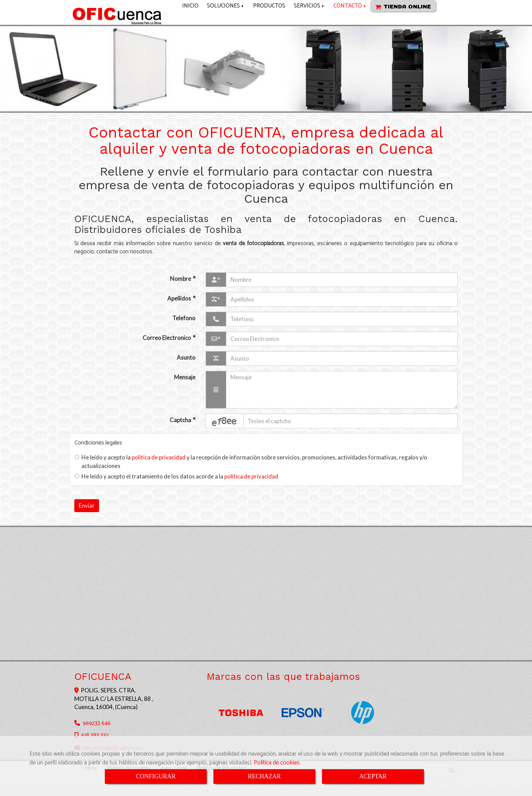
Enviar (87, 516)
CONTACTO (350, 18)
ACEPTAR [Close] (373, 776)
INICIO (190, 18)
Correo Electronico (167, 348)
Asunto (186, 368)
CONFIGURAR (156, 776)
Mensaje (185, 387)
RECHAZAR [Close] (264, 776)
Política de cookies (277, 763)
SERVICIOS (309, 18)
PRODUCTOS (269, 18)
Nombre (181, 289)
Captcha (181, 430)
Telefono (184, 328)
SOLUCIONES (226, 18)
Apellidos (180, 309)
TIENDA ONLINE (403, 19)
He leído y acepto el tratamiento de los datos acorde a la (176, 486)
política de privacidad (159, 467)
